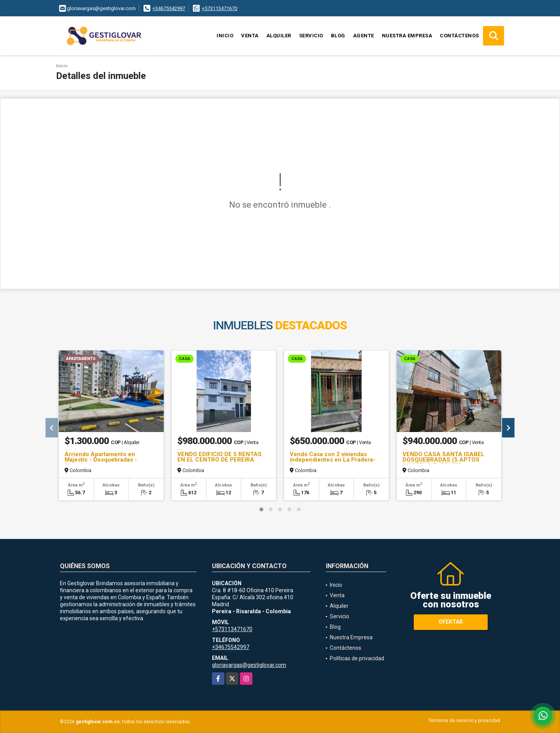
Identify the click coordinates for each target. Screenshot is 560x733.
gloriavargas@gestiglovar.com (249, 665)
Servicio (311, 36)
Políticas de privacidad (357, 658)
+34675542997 (169, 8)
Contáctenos (459, 36)
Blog (338, 36)
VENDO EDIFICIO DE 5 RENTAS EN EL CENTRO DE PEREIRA (220, 457)
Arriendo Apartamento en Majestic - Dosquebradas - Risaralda (101, 460)
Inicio (225, 36)
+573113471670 (220, 8)
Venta (250, 36)
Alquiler (279, 36)
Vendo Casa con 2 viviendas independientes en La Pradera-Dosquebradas (332, 460)
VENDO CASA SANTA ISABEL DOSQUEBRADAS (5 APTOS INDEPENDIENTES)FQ (444, 460)
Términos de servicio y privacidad (464, 721)
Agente (364, 36)
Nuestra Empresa (407, 36)
